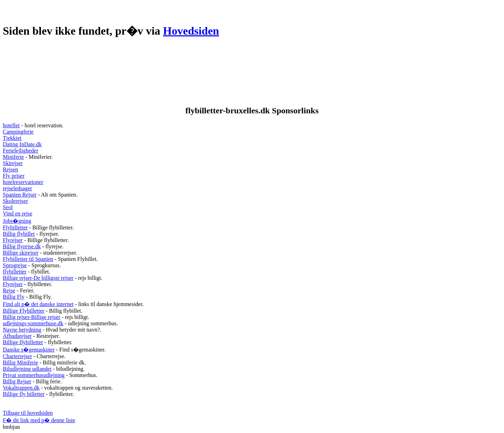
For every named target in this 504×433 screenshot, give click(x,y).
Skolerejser (15, 201)
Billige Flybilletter (24, 311)
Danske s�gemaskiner (29, 350)
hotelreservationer (23, 182)
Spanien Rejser (20, 195)
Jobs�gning (17, 221)
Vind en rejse (17, 214)
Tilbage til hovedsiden (28, 413)
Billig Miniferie (20, 363)
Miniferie (13, 157)
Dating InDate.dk (22, 144)
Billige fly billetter (24, 394)
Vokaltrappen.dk (21, 388)
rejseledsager (17, 188)
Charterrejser (17, 356)
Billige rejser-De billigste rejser (38, 278)
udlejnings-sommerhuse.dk (33, 323)
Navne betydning (22, 330)
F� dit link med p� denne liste (39, 420)
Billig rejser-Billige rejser (31, 317)
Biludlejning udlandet (27, 369)
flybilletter (15, 272)
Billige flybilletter (23, 342)
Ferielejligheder (20, 151)
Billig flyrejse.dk (22, 246)
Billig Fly (14, 297)
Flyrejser (13, 240)
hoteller (11, 125)
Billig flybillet (19, 234)
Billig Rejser (17, 381)
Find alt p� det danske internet (38, 304)
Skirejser (13, 163)
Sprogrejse (15, 265)
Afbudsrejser (17, 336)
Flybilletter (15, 228)
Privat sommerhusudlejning (34, 375)
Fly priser (14, 176)
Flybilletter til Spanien (28, 259)
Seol (8, 207)
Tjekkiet (12, 138)
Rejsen (10, 169)
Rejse (9, 290)
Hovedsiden (191, 31)
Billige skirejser (21, 253)
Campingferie (18, 132)
